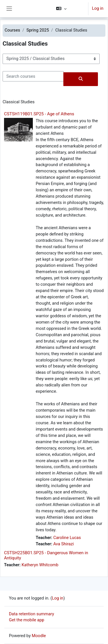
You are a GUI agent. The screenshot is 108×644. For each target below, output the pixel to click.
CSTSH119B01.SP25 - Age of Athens (39, 114)
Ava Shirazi (64, 544)
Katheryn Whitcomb (40, 565)
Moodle (39, 636)
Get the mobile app (26, 620)
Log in (98, 8)
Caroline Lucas (67, 538)
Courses (12, 30)
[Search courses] (33, 76)
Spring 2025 (38, 30)
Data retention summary (32, 614)
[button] (70, 9)
